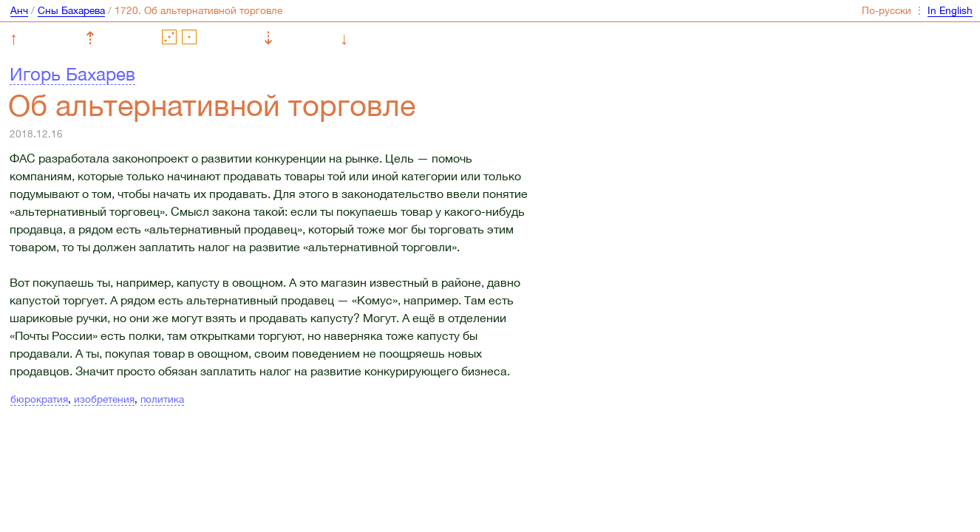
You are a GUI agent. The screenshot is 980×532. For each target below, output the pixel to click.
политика (162, 399)
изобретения (104, 399)
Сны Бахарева (71, 10)
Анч (19, 10)
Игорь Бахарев (72, 74)
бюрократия (39, 399)
